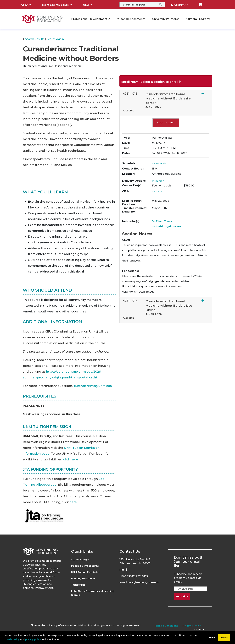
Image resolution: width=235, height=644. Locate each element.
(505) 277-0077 (139, 576)
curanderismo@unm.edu (93, 386)
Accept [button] (224, 638)
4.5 (158, 191)
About (28, 4)
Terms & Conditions (166, 626)
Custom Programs (198, 19)
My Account (181, 4)
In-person (158, 181)
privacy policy (33, 639)
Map (124, 570)
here (73, 502)
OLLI (90, 4)
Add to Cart (166, 123)
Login (198, 630)
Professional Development (91, 19)
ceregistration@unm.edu (145, 582)
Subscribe (182, 597)
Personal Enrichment (131, 19)
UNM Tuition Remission (87, 572)
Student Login (81, 559)
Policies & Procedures (86, 566)
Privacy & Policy (191, 626)
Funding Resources (84, 578)
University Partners (166, 19)
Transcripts (79, 585)
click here (71, 459)
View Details (160, 163)
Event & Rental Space (59, 4)
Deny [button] (212, 638)
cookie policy (12, 639)
